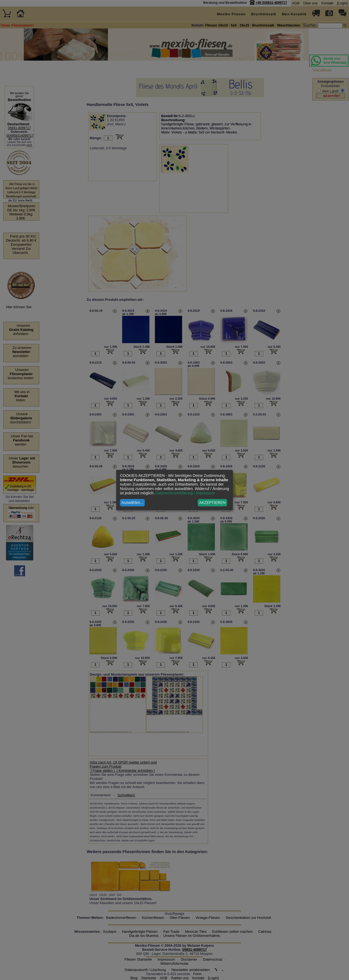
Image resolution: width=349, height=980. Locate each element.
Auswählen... (133, 503)
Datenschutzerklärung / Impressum (185, 493)
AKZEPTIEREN (212, 503)
